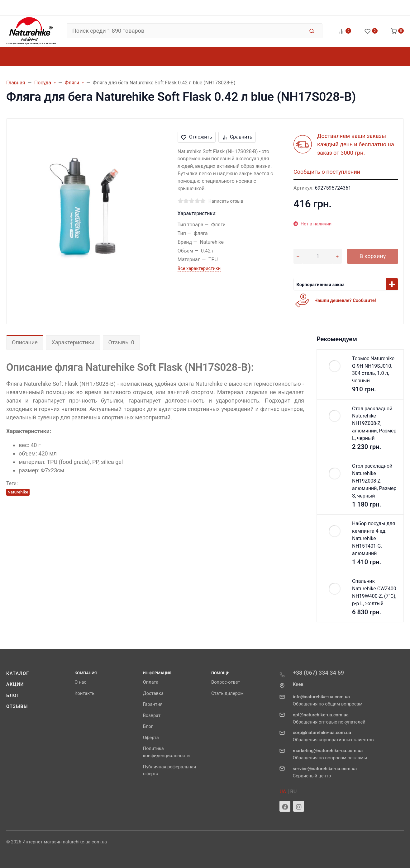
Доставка (153, 693)
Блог (13, 696)
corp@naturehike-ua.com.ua (322, 733)
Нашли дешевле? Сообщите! (345, 300)
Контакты (85, 693)
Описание (25, 342)
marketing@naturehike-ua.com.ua (328, 751)
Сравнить (237, 137)
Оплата (151, 682)
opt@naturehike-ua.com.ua (321, 715)
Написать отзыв (226, 201)
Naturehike (18, 492)
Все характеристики (199, 268)
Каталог (18, 673)
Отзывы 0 (121, 342)
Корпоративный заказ (320, 285)
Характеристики (73, 342)
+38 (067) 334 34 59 (318, 673)
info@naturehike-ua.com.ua (321, 697)
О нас (80, 682)
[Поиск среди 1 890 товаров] (186, 31)
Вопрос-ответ (226, 682)
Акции (15, 684)
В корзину (373, 256)
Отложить (196, 137)
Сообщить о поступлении (327, 172)
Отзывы (17, 706)
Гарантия (153, 704)
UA (283, 792)
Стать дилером (227, 693)
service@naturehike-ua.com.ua (325, 769)
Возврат (152, 715)
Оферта (151, 738)
